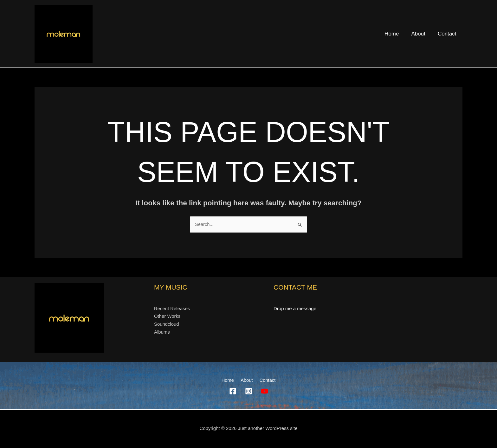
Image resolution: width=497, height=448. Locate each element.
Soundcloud (167, 324)
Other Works (167, 316)
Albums (162, 332)
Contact (448, 34)
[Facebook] (233, 391)
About (421, 34)
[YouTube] (265, 391)
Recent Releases (172, 308)
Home (396, 34)
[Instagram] (249, 391)
